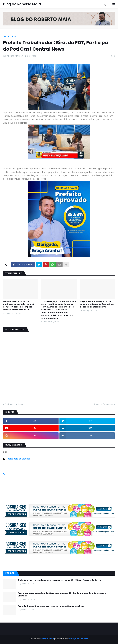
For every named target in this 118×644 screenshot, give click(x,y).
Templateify (47, 639)
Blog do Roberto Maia (22, 4)
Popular (10, 573)
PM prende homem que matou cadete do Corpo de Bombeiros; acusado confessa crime (97, 304)
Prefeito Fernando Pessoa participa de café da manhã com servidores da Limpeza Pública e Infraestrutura (18, 306)
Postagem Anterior (14, 404)
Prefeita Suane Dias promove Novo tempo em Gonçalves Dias (51, 606)
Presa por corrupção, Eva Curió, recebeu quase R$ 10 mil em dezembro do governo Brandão (62, 594)
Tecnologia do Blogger (17, 459)
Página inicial (10, 36)
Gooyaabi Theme (79, 639)
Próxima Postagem (104, 404)
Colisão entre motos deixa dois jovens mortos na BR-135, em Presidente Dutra (59, 580)
